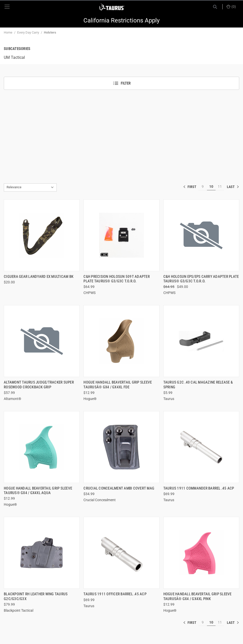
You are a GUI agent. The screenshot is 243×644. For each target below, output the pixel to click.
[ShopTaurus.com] (112, 7)
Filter (122, 83)
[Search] (215, 7)
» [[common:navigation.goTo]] (233, 187)
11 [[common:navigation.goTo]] (220, 186)
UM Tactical (14, 57)
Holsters (50, 32)
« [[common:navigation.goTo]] (191, 187)
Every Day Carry (28, 32)
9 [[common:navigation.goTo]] (203, 186)
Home (8, 32)
